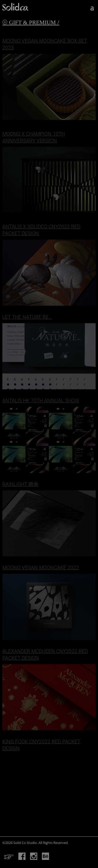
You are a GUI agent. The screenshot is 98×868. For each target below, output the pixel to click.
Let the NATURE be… (27, 317)
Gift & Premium (32, 22)
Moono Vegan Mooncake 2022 (41, 568)
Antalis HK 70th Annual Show (41, 401)
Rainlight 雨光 (20, 484)
